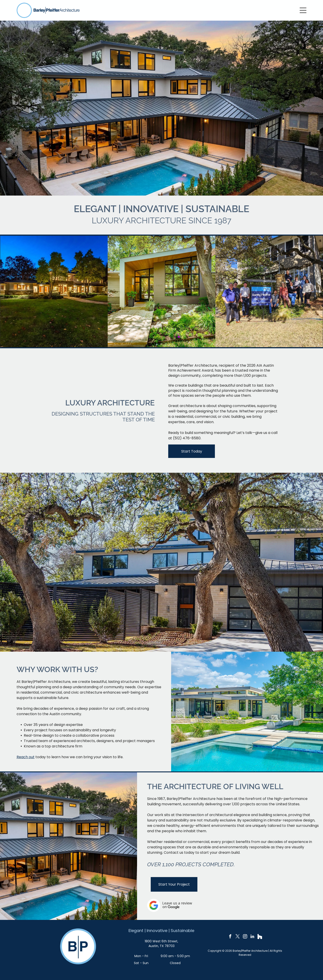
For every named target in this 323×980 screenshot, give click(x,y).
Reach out (26, 757)
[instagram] (245, 937)
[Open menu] (303, 10)
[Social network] (260, 937)
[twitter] (238, 937)
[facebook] (230, 937)
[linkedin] (252, 937)
